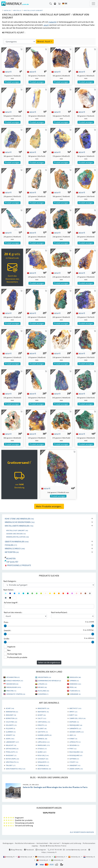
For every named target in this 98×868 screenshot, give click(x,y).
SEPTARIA (74, 759)
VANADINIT (75, 765)
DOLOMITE (11, 725)
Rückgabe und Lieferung (71, 843)
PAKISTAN (11, 691)
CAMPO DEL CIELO (77, 718)
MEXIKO (42, 687)
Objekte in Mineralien (17, 542)
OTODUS (42, 749)
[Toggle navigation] (93, 4)
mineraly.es (74, 857)
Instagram (41, 850)
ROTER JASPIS (12, 759)
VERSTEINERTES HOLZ (16, 769)
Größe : (7, 639)
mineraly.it (60, 857)
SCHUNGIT (43, 759)
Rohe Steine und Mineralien (19, 519)
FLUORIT (42, 728)
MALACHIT (11, 745)
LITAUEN (43, 684)
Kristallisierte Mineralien (19, 526)
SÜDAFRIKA (43, 694)
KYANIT (73, 739)
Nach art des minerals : (13, 612)
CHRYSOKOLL (44, 722)
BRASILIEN (75, 677)
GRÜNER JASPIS (76, 732)
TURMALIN (43, 765)
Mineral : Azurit (45, 41)
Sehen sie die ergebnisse (49, 662)
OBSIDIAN (74, 745)
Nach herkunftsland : (59, 612)
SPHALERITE (43, 762)
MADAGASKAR (14, 687)
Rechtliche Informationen (25, 843)
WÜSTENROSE (44, 769)
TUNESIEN (75, 691)
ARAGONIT (11, 715)
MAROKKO (75, 684)
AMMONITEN (12, 712)
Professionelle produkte (18, 565)
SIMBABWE (75, 694)
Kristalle (17, 10)
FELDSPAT (10, 728)
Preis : (6, 622)
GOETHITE (43, 732)
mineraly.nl (89, 857)
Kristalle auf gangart (17, 530)
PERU (73, 687)
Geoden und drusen (16, 534)
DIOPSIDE (74, 722)
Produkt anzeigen (12, 82)
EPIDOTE (42, 725)
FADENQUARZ (76, 725)
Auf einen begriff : (11, 603)
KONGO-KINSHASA (15, 681)
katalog (7, 10)
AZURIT (42, 715)
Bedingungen (8, 843)
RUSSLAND (44, 691)
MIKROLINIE (44, 745)
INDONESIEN (12, 684)
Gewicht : (8, 630)
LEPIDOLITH (75, 742)
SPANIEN (74, 681)
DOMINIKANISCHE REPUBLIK (49, 681)
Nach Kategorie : (10, 581)
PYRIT (73, 749)
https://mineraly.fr (49, 852)
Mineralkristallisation (18, 537)
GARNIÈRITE (75, 728)
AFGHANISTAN (13, 677)
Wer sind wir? (55, 843)
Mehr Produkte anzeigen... (49, 506)
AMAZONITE (43, 708)
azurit (7, 71)
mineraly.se (57, 860)
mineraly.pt (42, 860)
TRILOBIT (11, 765)
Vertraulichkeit (42, 843)
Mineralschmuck (15, 548)
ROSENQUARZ (76, 755)
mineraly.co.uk (25, 857)
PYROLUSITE (12, 752)
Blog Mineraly (16, 850)
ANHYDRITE (43, 712)
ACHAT (10, 708)
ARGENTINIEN (45, 677)
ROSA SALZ (43, 755)
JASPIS (10, 739)
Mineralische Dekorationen (20, 522)
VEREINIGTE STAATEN (16, 694)
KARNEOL (42, 739)
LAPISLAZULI (44, 742)
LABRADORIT (12, 742)
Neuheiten (10, 558)
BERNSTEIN (11, 718)
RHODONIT (11, 755)
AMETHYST (75, 708)
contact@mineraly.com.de (76, 850)
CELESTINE (11, 722)
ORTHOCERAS (12, 749)
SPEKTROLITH (12, 762)
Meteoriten (12, 552)
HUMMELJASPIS (45, 735)
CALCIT (42, 718)
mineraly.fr (9, 857)
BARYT (73, 715)
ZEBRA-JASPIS (76, 769)
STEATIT (74, 762)
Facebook (29, 850)
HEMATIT (10, 735)
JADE (73, 735)
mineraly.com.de (43, 857)
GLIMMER (11, 732)
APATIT (73, 712)
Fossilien (11, 545)
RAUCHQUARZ (76, 752)
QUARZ (42, 752)
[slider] (5, 626)
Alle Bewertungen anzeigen (82, 832)
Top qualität (12, 562)
